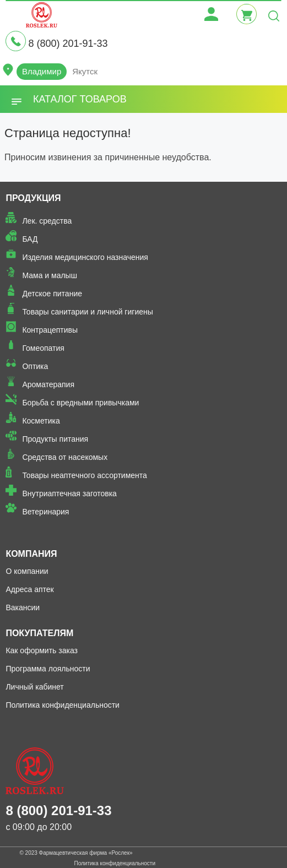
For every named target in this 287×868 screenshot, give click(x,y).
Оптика (35, 366)
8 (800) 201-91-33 (68, 44)
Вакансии (23, 607)
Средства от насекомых (65, 457)
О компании (27, 571)
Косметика (41, 421)
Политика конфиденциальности (63, 705)
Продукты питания (55, 439)
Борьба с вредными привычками (80, 403)
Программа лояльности (48, 669)
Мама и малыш (50, 275)
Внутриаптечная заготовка (69, 493)
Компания (31, 554)
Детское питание (52, 294)
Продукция (33, 198)
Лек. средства (47, 221)
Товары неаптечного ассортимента (84, 475)
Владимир (42, 71)
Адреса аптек (29, 589)
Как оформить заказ (42, 650)
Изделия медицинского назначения (85, 257)
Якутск (85, 71)
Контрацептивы (50, 330)
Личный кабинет (34, 687)
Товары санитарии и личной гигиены (87, 312)
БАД (30, 239)
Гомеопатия (43, 348)
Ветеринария (45, 512)
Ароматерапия (48, 384)
